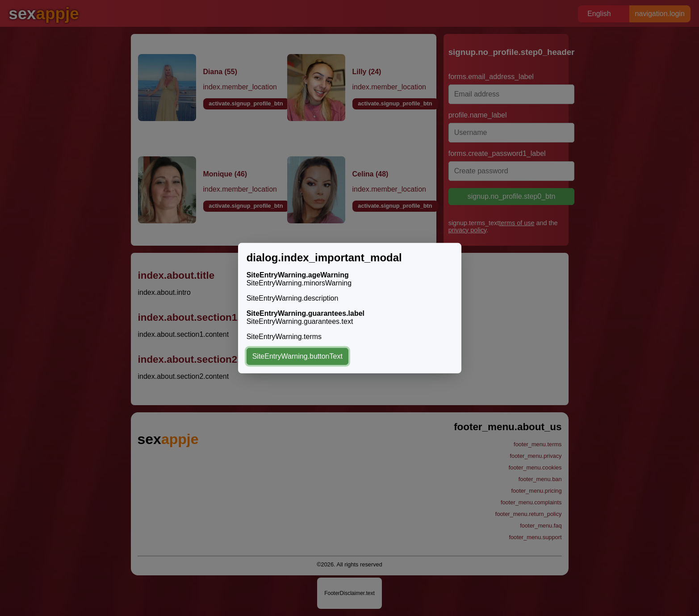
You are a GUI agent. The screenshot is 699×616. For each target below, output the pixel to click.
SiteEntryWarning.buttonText (297, 356)
